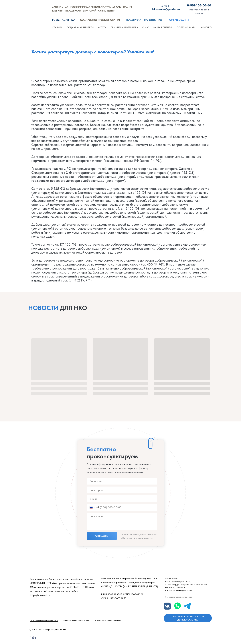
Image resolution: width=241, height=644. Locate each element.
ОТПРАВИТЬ (102, 536)
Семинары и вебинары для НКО (76, 620)
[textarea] (122, 521)
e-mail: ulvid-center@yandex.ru (178, 591)
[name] (122, 481)
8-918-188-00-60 (199, 5)
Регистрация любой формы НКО (44, 620)
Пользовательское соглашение (178, 597)
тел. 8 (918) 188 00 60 (175, 588)
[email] (122, 499)
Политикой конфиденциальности (137, 538)
